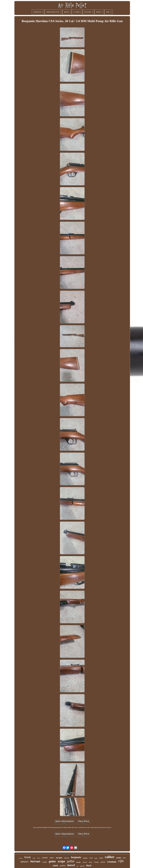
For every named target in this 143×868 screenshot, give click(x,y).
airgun (59, 858)
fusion (103, 862)
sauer (52, 858)
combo (44, 862)
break (27, 857)
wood (91, 858)
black (89, 866)
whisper (85, 862)
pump (34, 858)
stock (56, 865)
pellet (71, 861)
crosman (112, 862)
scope (61, 861)
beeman (67, 858)
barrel (71, 865)
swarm (45, 857)
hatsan (35, 862)
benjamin (76, 857)
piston (96, 858)
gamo (52, 861)
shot (124, 858)
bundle (78, 862)
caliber (110, 857)
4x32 (90, 862)
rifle (121, 861)
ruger (39, 858)
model (119, 858)
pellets (63, 866)
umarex (24, 862)
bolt (78, 866)
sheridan (21, 858)
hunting (85, 858)
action (101, 858)
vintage (96, 862)
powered (82, 866)
